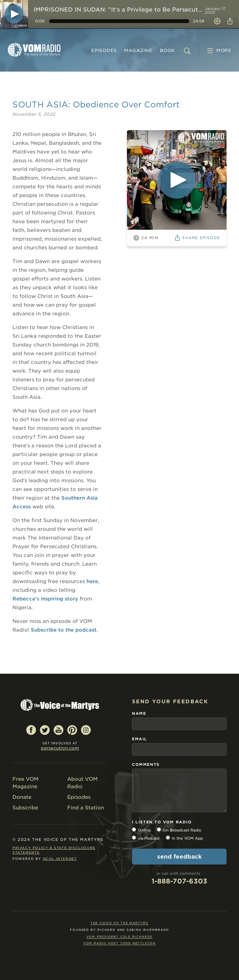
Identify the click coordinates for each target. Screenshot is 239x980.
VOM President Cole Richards (120, 937)
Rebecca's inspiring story (45, 599)
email (140, 739)
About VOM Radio (82, 783)
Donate (22, 797)
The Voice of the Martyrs (119, 923)
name (139, 713)
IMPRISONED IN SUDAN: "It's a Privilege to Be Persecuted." (118, 9)
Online (144, 830)
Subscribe (25, 808)
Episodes (104, 50)
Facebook (31, 730)
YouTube (59, 730)
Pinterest (72, 730)
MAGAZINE (138, 50)
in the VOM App (187, 838)
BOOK (168, 50)
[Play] (14, 14)
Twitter (45, 730)
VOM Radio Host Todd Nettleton (119, 943)
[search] (187, 51)
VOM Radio (34, 50)
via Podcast (149, 838)
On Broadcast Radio (182, 830)
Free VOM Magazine (26, 783)
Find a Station (86, 808)
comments (146, 764)
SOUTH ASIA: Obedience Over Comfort (96, 104)
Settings (217, 21)
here (92, 581)
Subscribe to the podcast (64, 630)
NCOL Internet (60, 859)
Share (229, 21)
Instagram (86, 730)
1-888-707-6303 (179, 881)
